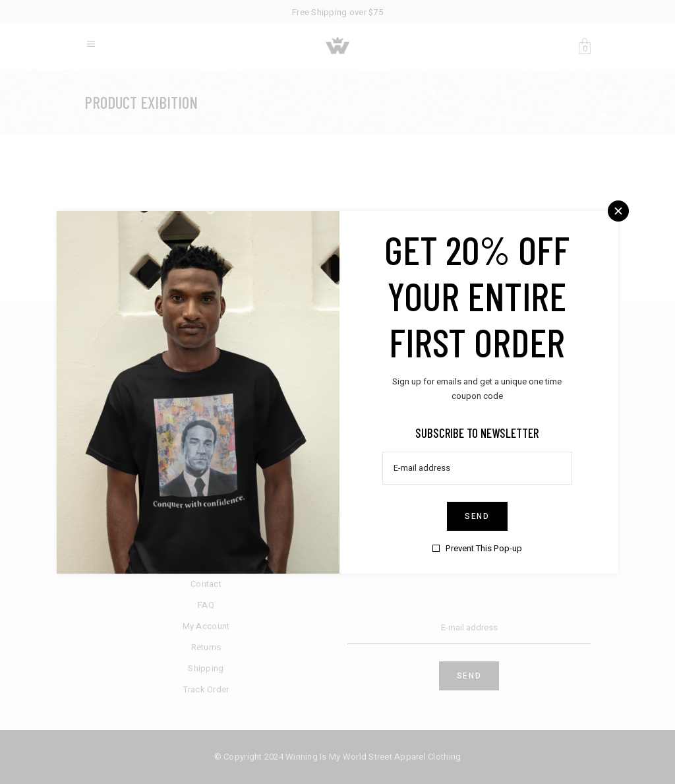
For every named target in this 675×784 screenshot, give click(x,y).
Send (477, 516)
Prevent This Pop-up (484, 548)
